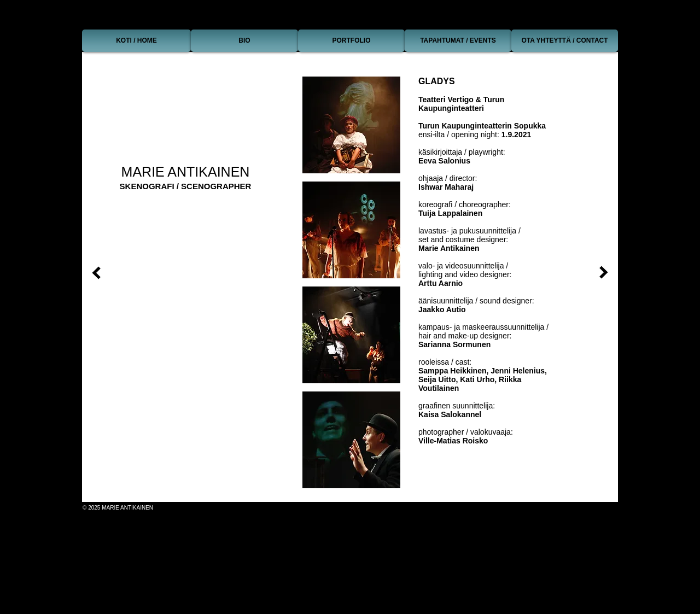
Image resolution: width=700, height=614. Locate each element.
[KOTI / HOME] (136, 41)
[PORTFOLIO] (351, 41)
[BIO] (244, 41)
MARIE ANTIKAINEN (186, 172)
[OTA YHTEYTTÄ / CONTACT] (565, 41)
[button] (351, 125)
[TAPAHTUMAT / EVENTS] (458, 41)
